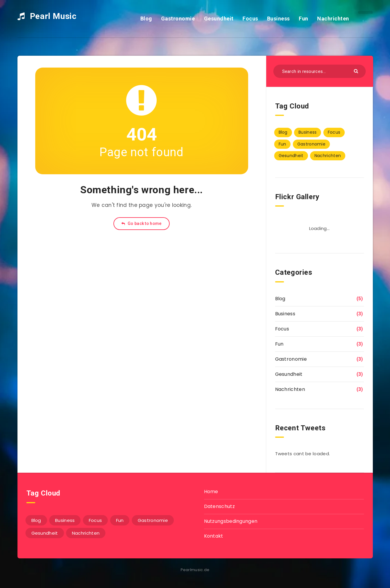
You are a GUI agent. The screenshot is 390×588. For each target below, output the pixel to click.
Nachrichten (333, 19)
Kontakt (214, 536)
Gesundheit (219, 19)
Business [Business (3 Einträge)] (308, 132)
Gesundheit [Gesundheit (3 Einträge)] (291, 156)
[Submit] (357, 71)
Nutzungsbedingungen (231, 521)
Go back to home (141, 223)
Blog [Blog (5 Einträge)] (283, 132)
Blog (146, 19)
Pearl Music (47, 16)
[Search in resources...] (320, 71)
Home (211, 492)
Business (279, 19)
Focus (250, 19)
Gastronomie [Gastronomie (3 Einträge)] (311, 144)
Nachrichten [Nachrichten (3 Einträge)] (328, 156)
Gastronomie (178, 19)
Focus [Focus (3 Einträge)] (334, 132)
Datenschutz (219, 506)
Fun (304, 19)
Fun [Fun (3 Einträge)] (283, 144)
